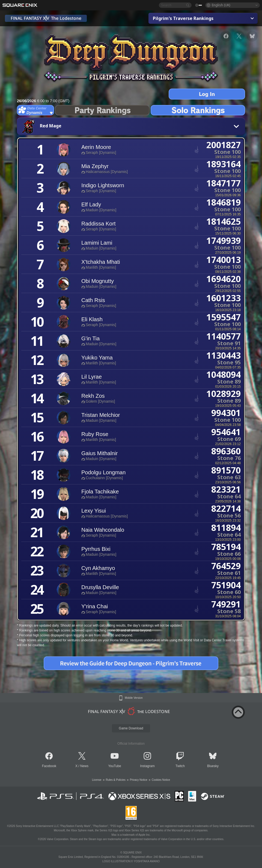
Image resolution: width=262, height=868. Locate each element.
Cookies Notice (161, 780)
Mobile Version (134, 698)
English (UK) (221, 5)
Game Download (131, 728)
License (97, 780)
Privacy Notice (139, 780)
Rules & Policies (116, 780)
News (84, 766)
